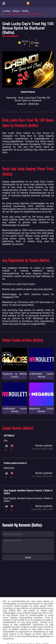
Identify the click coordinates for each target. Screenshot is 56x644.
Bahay (16, 11)
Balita (25, 11)
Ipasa (28, 557)
